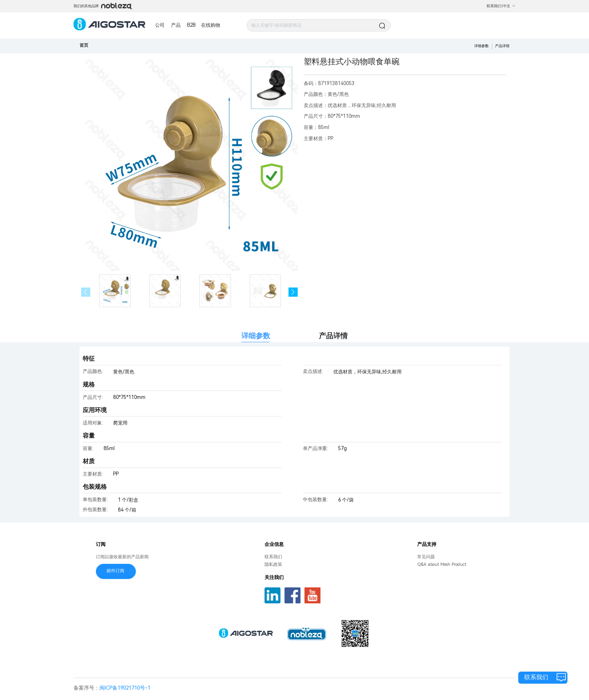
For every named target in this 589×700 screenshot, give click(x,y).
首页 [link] (84, 45)
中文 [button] (509, 6)
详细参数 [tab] (256, 336)
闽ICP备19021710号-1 (125, 688)
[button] (293, 292)
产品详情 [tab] (333, 336)
